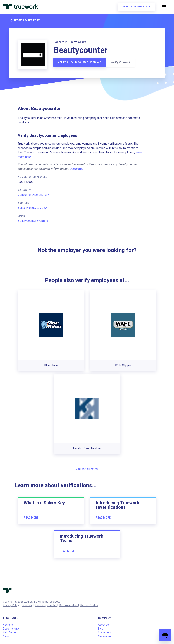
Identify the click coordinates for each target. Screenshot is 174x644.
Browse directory (24, 20)
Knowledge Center (46, 605)
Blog (101, 629)
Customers (104, 632)
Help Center (10, 632)
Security (8, 636)
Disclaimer (77, 169)
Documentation (68, 605)
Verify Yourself (120, 63)
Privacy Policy (11, 605)
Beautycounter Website (33, 221)
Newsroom (104, 636)
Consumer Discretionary (33, 195)
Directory (27, 605)
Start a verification (136, 7)
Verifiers (8, 625)
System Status (89, 605)
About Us (103, 625)
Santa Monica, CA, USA (32, 208)
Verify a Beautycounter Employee (80, 62)
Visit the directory (87, 469)
